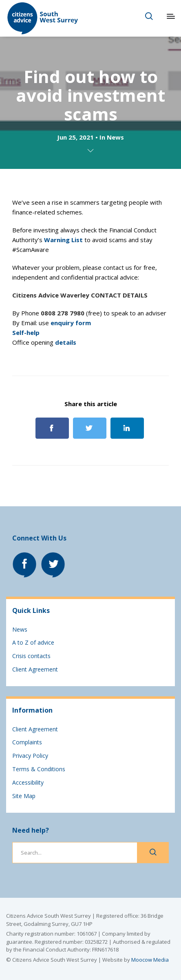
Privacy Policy (30, 756)
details (66, 342)
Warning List (63, 240)
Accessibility (28, 782)
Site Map (24, 796)
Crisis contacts (31, 656)
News (115, 137)
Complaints (27, 742)
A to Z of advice (33, 642)
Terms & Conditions (39, 769)
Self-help (26, 332)
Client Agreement (35, 669)
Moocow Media (150, 960)
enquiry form (71, 323)
